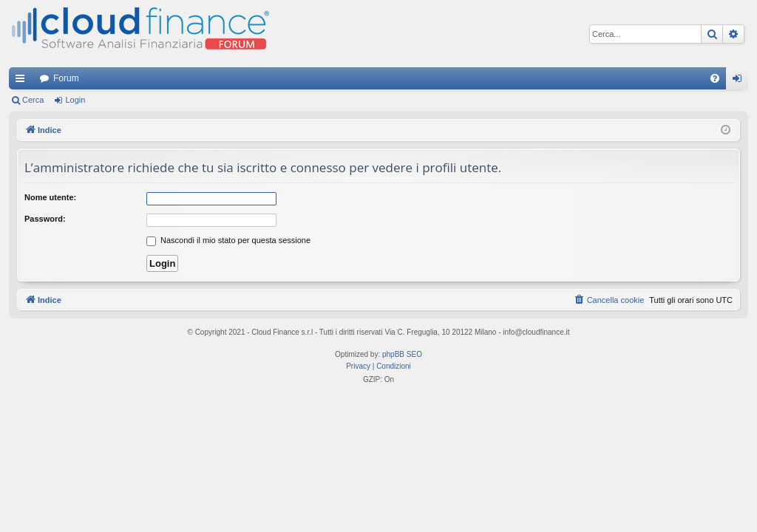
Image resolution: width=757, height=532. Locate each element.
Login (75, 100)
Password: (45, 219)
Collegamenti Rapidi (23, 81)
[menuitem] (715, 78)
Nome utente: (50, 197)
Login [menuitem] (740, 81)
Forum (66, 78)
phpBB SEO (402, 354)
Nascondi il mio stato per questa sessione (228, 240)
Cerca (33, 100)
